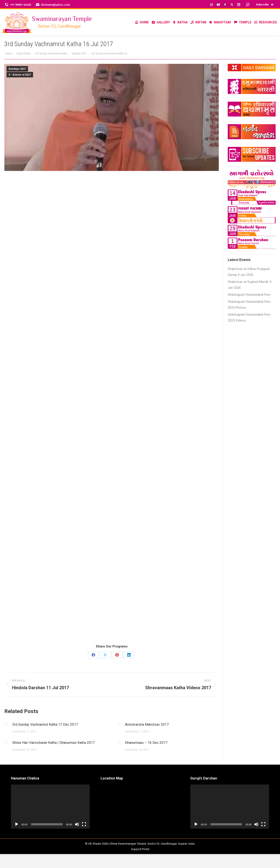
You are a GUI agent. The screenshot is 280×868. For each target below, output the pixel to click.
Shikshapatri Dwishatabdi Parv (249, 295)
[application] (50, 807)
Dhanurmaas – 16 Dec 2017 (146, 743)
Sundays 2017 (17, 69)
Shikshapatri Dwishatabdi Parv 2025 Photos (249, 305)
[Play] (17, 824)
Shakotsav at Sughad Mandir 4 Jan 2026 (249, 285)
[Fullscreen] (84, 824)
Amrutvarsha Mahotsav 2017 (147, 724)
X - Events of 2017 (20, 75)
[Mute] (77, 824)
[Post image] (6, 724)
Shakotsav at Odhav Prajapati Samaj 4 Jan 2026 (249, 272)
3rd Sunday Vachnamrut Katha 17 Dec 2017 (45, 724)
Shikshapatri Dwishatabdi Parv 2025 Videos (249, 317)
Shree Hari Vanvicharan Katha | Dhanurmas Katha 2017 (53, 743)
